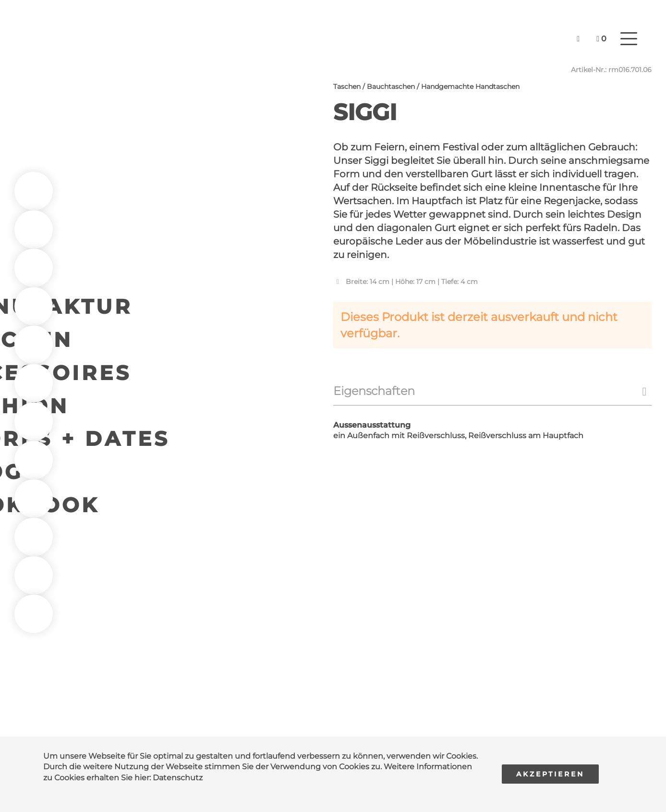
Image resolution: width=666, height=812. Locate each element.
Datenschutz (178, 778)
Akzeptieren (550, 774)
